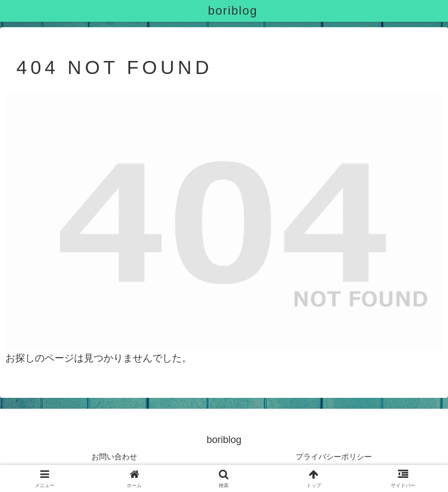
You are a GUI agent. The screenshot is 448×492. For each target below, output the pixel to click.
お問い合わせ (114, 457)
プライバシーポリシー (334, 457)
